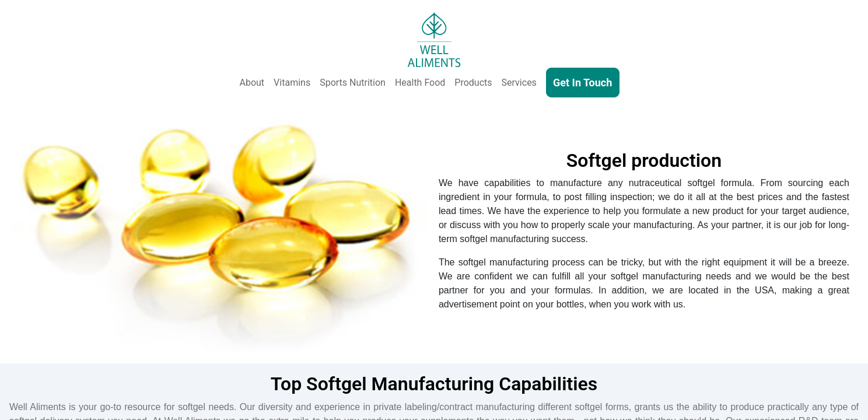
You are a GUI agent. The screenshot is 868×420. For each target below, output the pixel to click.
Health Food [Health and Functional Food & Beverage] (420, 83)
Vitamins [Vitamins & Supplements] (292, 83)
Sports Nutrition (353, 83)
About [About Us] (252, 83)
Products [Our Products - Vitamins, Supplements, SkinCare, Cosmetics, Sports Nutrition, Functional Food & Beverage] (473, 83)
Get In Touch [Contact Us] (582, 83)
